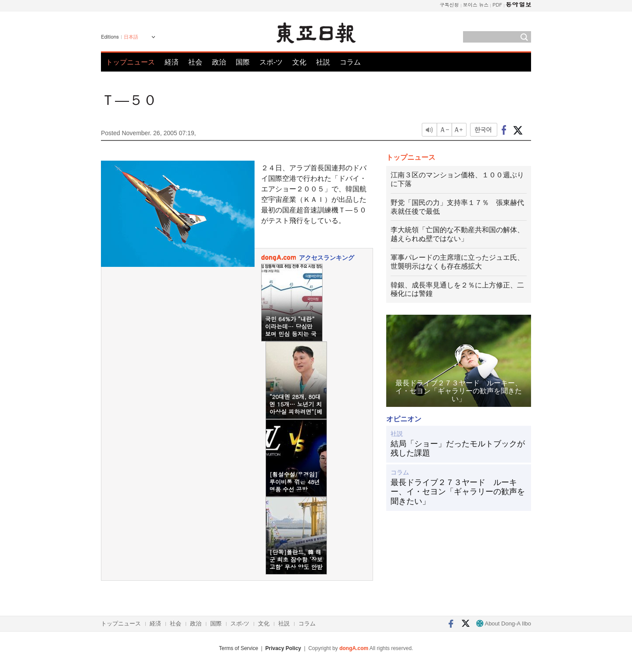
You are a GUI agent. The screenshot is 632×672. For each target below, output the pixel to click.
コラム (350, 62)
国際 (243, 62)
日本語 (131, 37)
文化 (299, 62)
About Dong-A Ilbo (504, 623)
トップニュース (130, 62)
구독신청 (449, 5)
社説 (323, 62)
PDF (497, 5)
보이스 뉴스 (476, 5)
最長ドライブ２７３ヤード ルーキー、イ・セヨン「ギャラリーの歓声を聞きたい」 (458, 492)
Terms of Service (239, 648)
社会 (195, 62)
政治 (219, 62)
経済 (172, 62)
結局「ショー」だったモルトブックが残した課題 (458, 449)
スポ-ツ (271, 62)
